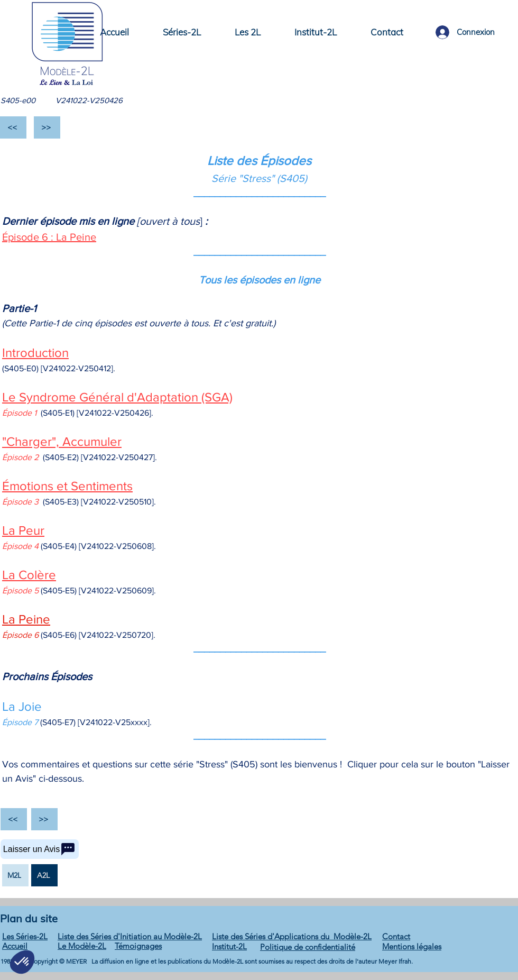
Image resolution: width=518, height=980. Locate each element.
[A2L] (44, 875)
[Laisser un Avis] (40, 849)
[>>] (47, 127)
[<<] (13, 127)
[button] (182, 32)
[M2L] (15, 875)
